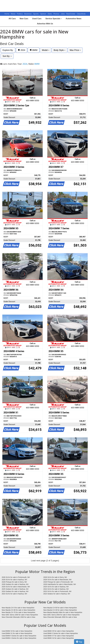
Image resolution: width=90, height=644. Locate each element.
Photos (56, 14)
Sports (36, 14)
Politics (20, 14)
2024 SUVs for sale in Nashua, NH (56, 589)
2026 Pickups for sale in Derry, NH (14, 582)
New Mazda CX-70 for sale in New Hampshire (19, 612)
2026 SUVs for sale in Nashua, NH (14, 580)
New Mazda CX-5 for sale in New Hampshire (18, 608)
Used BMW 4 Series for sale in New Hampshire (19, 638)
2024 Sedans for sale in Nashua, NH (15, 591)
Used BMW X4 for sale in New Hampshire (59, 638)
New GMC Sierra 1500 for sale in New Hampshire (20, 615)
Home (7, 14)
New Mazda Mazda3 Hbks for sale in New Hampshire (63, 612)
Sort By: (7, 56)
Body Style (59, 50)
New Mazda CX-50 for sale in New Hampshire (60, 608)
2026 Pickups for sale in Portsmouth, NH (58, 582)
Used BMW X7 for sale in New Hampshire (59, 636)
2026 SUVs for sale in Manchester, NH (57, 580)
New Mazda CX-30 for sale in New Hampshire (60, 610)
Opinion (43, 14)
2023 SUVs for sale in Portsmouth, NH (57, 591)
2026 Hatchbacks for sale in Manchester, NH (60, 584)
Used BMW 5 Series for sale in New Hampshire (19, 636)
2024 (22, 50)
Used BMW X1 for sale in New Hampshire (17, 633)
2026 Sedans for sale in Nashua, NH (15, 584)
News (13, 14)
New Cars (24, 19)
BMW (34, 50)
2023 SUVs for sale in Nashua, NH (14, 594)
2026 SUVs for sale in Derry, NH (55, 577)
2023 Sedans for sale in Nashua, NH (57, 594)
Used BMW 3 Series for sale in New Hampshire (61, 633)
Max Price (75, 50)
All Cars (12, 19)
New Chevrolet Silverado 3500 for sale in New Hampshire (60, 617)
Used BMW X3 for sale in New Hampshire (17, 631)
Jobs (63, 14)
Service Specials (54, 19)
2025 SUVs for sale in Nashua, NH (56, 587)
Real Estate (71, 14)
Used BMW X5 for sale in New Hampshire (59, 631)
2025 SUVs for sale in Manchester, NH (16, 587)
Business (28, 14)
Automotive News (73, 19)
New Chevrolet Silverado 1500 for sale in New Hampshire (19, 617)
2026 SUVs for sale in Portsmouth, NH (16, 577)
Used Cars (37, 19)
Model (46, 50)
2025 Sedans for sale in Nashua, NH (15, 589)
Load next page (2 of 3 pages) (45, 561)
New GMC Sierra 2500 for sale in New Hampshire (61, 615)
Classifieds (81, 14)
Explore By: (8, 50)
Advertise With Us (45, 24)
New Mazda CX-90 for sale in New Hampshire (19, 610)
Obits (50, 14)
